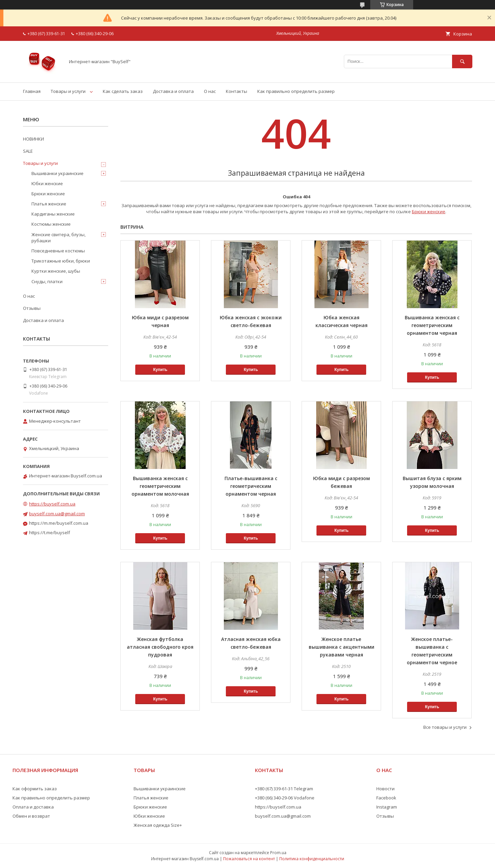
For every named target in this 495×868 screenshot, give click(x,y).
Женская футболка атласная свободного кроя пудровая (160, 647)
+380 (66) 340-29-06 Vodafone (285, 798)
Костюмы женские (51, 224)
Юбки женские (47, 183)
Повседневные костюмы (58, 251)
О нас (210, 91)
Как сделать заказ (123, 91)
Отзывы (32, 308)
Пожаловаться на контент (249, 859)
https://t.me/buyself (50, 532)
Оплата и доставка (33, 807)
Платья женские (49, 204)
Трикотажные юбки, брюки (61, 261)
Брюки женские (429, 212)
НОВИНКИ (33, 139)
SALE (28, 151)
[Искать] (462, 61)
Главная (32, 91)
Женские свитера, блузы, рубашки (58, 238)
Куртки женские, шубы (56, 271)
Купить (160, 370)
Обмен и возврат (31, 816)
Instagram (387, 807)
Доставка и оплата (173, 91)
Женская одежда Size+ (158, 825)
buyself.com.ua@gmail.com (57, 514)
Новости (385, 789)
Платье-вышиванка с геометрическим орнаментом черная (251, 486)
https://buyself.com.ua (52, 504)
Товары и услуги (68, 91)
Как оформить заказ (35, 789)
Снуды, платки (47, 281)
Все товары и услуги (445, 727)
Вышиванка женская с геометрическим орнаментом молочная (160, 486)
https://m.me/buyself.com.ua (59, 523)
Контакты (237, 91)
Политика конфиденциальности (312, 859)
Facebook (386, 798)
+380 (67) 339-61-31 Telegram (284, 789)
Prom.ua (278, 853)
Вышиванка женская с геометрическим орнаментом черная (432, 325)
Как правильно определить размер (296, 91)
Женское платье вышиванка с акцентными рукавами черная (341, 647)
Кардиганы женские (53, 214)
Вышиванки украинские (57, 173)
